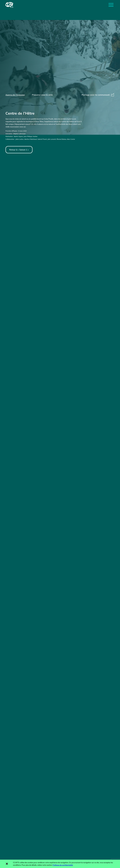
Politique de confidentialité (63, 865)
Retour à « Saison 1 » (19, 150)
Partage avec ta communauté (98, 95)
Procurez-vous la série (42, 95)
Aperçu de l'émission (15, 95)
